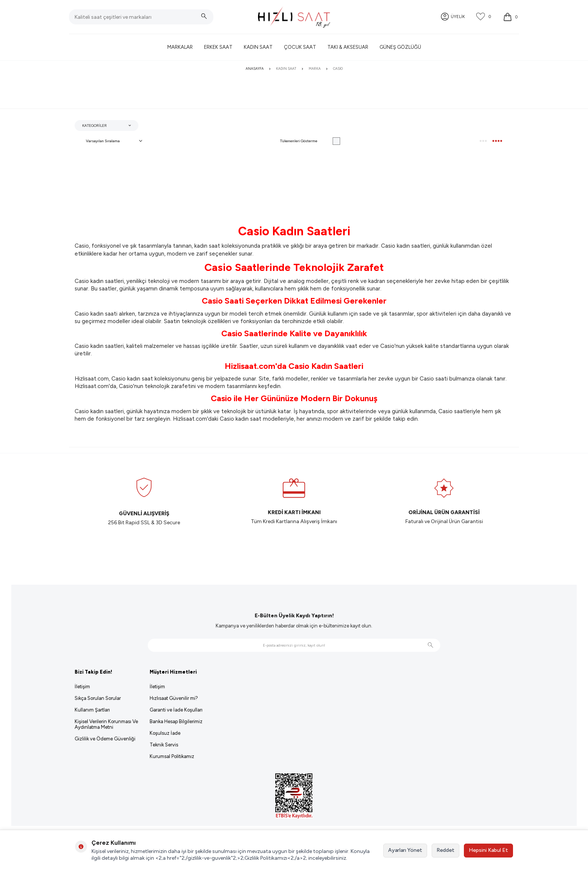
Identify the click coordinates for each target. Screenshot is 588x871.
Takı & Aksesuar (348, 47)
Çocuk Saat (300, 47)
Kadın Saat (258, 47)
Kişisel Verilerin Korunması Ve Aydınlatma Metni (106, 724)
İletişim (82, 687)
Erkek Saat (218, 47)
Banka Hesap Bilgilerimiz (176, 721)
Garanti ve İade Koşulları (176, 710)
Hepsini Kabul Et (488, 850)
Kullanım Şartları (92, 710)
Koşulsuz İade (165, 733)
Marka (315, 68)
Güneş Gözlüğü (400, 47)
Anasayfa (255, 68)
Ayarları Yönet (405, 850)
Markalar (180, 47)
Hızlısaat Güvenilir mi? (174, 698)
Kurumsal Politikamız (172, 756)
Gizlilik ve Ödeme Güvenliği (105, 739)
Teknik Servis (164, 745)
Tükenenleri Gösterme (310, 141)
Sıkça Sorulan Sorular (98, 698)
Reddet (445, 850)
